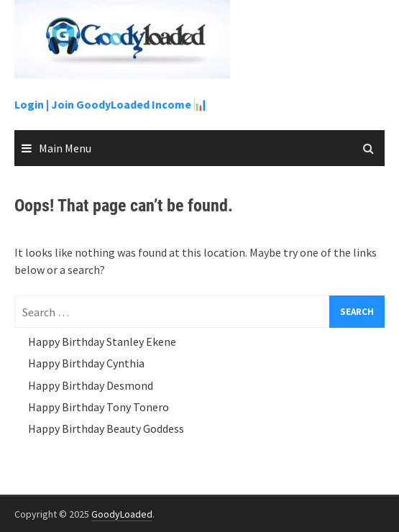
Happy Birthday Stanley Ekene (102, 341)
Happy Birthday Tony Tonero (98, 407)
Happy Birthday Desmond (91, 385)
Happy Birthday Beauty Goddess (106, 428)
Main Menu (65, 148)
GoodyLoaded (122, 514)
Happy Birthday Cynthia (86, 363)
